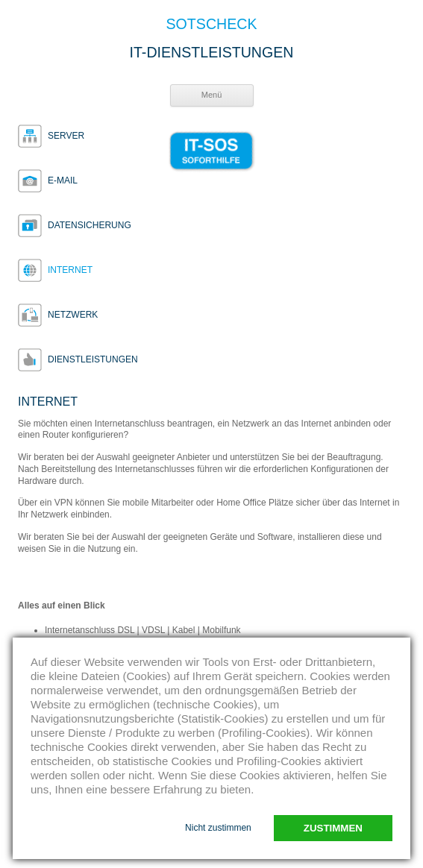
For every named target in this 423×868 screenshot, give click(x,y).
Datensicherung (90, 225)
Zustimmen (333, 828)
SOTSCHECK (212, 24)
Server (66, 136)
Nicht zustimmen (218, 828)
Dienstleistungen (93, 359)
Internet (70, 270)
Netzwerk (73, 315)
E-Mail (63, 180)
